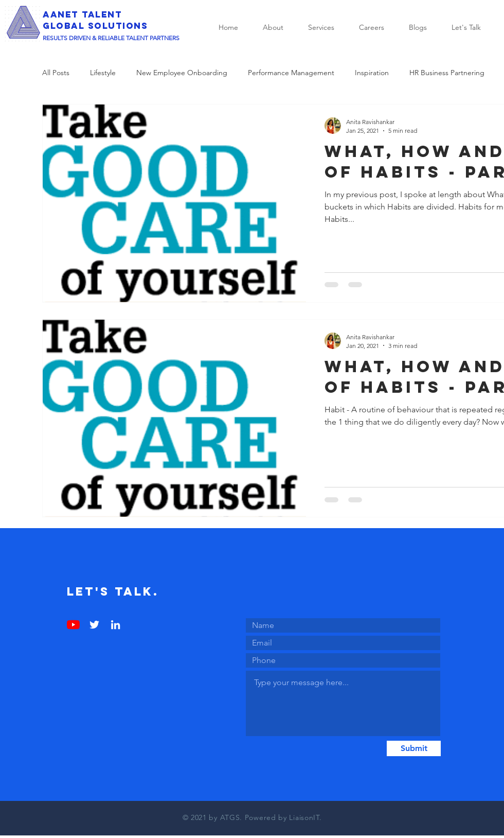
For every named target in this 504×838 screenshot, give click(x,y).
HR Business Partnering (447, 73)
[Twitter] (94, 625)
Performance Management (291, 73)
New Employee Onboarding (182, 73)
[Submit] (414, 748)
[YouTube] (73, 625)
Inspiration (372, 73)
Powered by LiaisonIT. (283, 817)
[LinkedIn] (115, 625)
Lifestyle (103, 73)
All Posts (56, 73)
